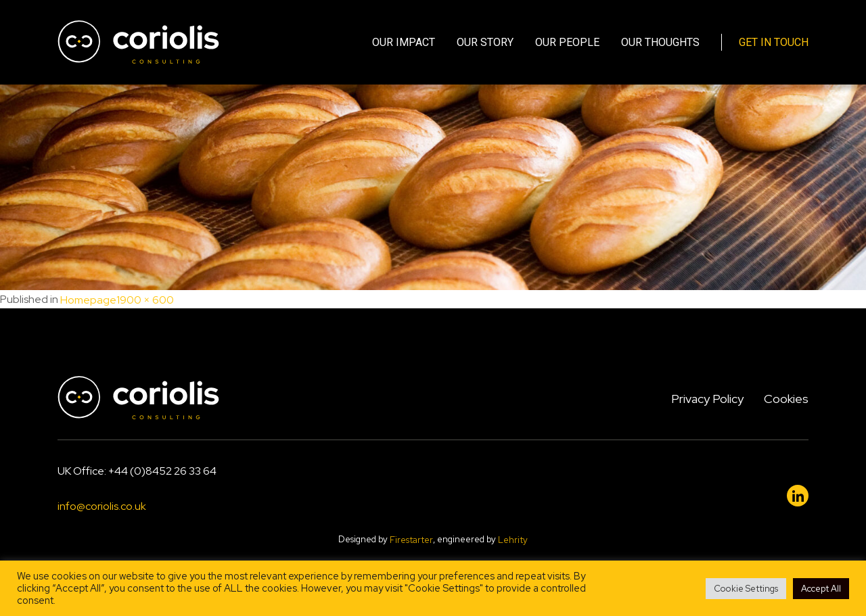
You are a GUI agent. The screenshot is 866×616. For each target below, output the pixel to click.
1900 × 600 (145, 300)
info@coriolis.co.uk (102, 507)
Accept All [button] (821, 589)
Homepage (88, 300)
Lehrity (513, 540)
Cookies (786, 399)
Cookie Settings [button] (746, 589)
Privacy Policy (707, 399)
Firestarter (411, 540)
